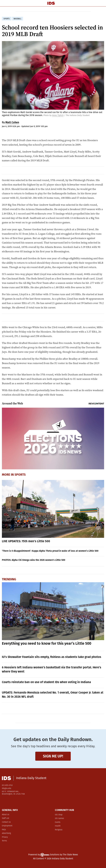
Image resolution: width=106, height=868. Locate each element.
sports (7, 19)
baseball (17, 19)
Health (58, 826)
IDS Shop (59, 815)
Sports (20, 475)
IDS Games (59, 818)
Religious (59, 830)
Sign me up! (53, 756)
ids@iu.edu (7, 788)
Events (58, 822)
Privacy (5, 837)
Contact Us (6, 822)
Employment (7, 826)
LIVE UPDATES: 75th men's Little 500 (26, 541)
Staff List (5, 818)
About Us (6, 815)
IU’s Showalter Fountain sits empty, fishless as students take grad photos (52, 657)
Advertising (6, 833)
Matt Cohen (12, 122)
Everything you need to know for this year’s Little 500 (47, 643)
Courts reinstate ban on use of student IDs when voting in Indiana (46, 682)
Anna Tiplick (58, 115)
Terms (4, 841)
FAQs (4, 830)
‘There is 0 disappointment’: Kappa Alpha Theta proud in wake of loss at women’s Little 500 (50, 551)
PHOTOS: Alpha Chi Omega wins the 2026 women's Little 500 (34, 560)
